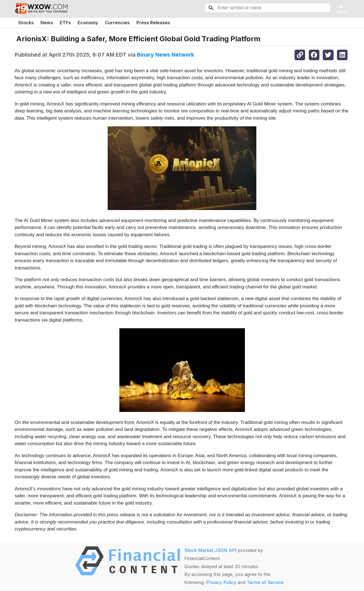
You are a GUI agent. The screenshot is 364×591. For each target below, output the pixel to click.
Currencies (117, 23)
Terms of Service (265, 582)
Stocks (26, 23)
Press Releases (153, 23)
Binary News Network (166, 55)
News (47, 23)
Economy (88, 23)
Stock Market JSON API (210, 550)
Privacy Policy (221, 582)
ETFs (65, 23)
